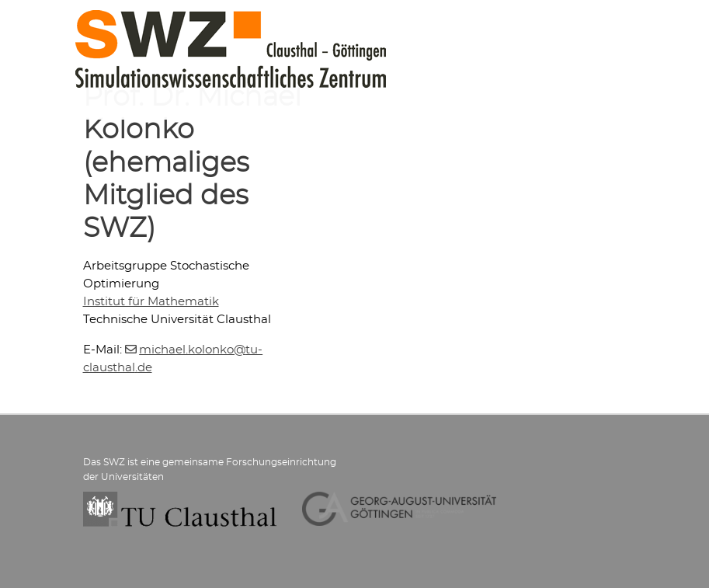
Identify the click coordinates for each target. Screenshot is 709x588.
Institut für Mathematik (151, 302)
